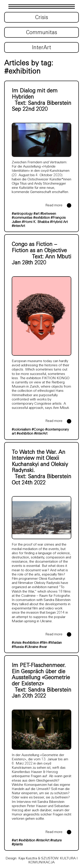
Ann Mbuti (58, 257)
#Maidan (55, 643)
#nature (56, 841)
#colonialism (21, 430)
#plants (17, 845)
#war (43, 647)
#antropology (22, 214)
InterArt (41, 48)
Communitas (42, 33)
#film (44, 643)
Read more (54, 205)
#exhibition (41, 218)
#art (36, 214)
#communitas (22, 218)
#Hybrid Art (59, 222)
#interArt (18, 226)
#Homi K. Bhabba (36, 222)
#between (48, 214)
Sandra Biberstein (50, 103)
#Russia (18, 647)
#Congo (38, 430)
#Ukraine (31, 647)
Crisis (42, 18)
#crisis (17, 643)
